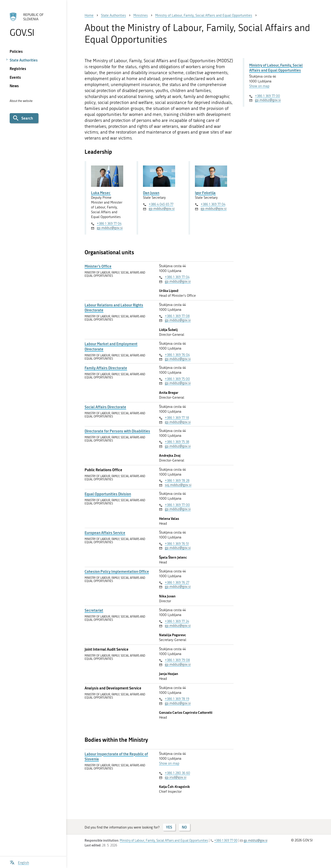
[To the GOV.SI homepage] (33, 25)
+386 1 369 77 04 (109, 224)
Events (15, 77)
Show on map (169, 763)
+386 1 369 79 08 (177, 660)
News (14, 86)
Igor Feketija (205, 193)
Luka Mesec (101, 193)
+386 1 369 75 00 (177, 379)
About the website (21, 101)
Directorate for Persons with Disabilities (117, 431)
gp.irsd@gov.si (176, 777)
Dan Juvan (151, 193)
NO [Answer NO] (184, 827)
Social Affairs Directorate (105, 407)
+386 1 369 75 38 (177, 442)
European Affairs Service (105, 533)
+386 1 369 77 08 (177, 316)
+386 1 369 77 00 (177, 505)
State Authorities (24, 60)
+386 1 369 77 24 (177, 621)
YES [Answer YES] (169, 827)
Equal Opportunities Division (108, 494)
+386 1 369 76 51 (177, 544)
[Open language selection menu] (19, 862)
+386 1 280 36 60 (177, 773)
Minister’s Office (98, 266)
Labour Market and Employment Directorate (111, 346)
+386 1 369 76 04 (177, 355)
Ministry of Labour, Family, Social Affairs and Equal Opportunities (276, 68)
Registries (18, 69)
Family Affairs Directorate (106, 368)
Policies (16, 51)
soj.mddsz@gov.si (178, 485)
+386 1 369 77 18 (177, 418)
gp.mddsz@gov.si (110, 228)
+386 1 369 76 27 (177, 582)
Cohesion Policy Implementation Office (117, 571)
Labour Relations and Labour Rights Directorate (114, 308)
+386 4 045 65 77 (161, 204)
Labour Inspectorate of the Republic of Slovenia (116, 756)
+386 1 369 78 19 (177, 699)
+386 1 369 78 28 (177, 481)
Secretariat (94, 610)
